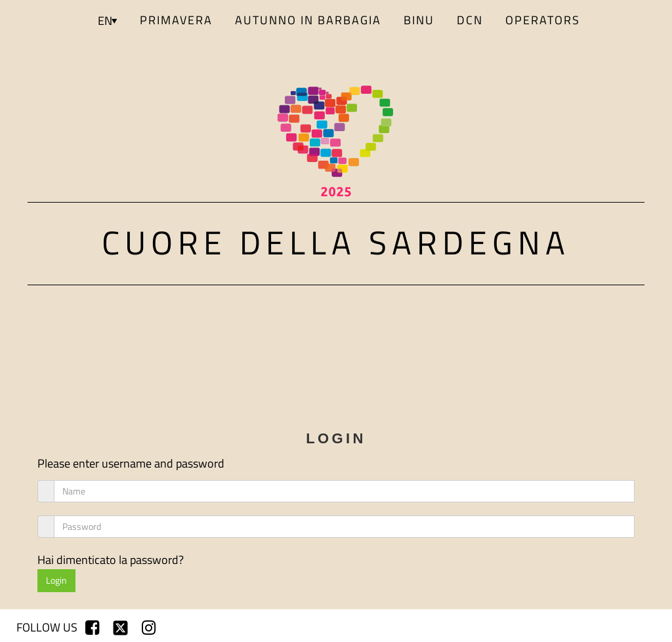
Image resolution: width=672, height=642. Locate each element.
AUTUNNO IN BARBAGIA (308, 20)
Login (56, 580)
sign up (590, 628)
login (636, 628)
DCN (470, 20)
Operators (543, 20)
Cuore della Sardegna (336, 242)
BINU (419, 20)
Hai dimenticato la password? (111, 560)
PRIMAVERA (176, 20)
